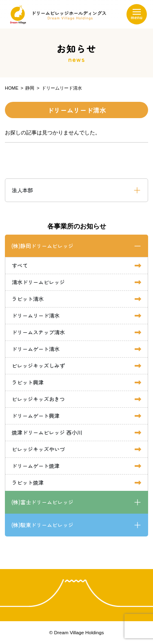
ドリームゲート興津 (36, 416)
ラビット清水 (28, 299)
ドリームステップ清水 (38, 332)
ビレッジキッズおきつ (38, 399)
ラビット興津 (28, 382)
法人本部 (22, 190)
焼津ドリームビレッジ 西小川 (47, 432)
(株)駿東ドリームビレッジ (42, 525)
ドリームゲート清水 (36, 349)
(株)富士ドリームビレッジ (42, 502)
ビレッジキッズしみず (38, 366)
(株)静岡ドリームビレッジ (42, 246)
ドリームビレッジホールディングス (56, 14)
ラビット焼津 (28, 482)
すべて (20, 265)
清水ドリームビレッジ (38, 282)
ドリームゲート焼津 (36, 466)
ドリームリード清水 (36, 315)
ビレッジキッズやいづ (38, 449)
